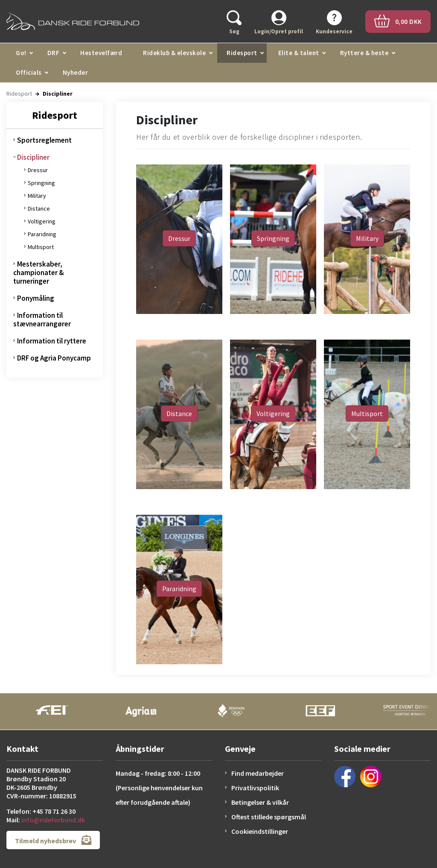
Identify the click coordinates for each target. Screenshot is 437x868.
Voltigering (42, 221)
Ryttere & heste (364, 53)
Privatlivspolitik (255, 788)
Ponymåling (36, 298)
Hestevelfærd (101, 53)
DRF (54, 53)
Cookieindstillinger (260, 831)
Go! (21, 53)
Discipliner (33, 157)
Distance (39, 208)
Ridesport (242, 53)
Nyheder (76, 72)
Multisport (41, 247)
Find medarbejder (258, 773)
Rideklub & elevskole (174, 53)
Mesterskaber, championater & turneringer (39, 273)
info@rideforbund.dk (53, 820)
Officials (29, 72)
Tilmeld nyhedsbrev (53, 840)
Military (37, 196)
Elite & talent (299, 53)
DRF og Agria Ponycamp (54, 358)
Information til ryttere (52, 341)
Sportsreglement (44, 140)
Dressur (38, 170)
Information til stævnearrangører (42, 320)
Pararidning (42, 234)
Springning (41, 183)
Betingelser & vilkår (260, 802)
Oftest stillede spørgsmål (269, 817)
